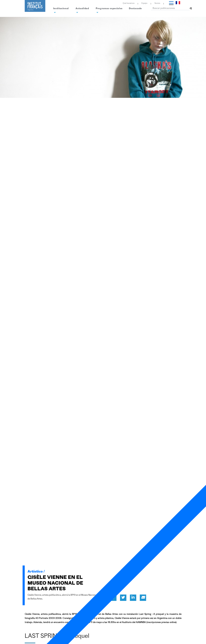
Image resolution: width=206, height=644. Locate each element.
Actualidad (82, 11)
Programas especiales (109, 11)
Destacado (135, 9)
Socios (157, 3)
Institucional (61, 11)
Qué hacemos (129, 3)
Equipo (144, 3)
